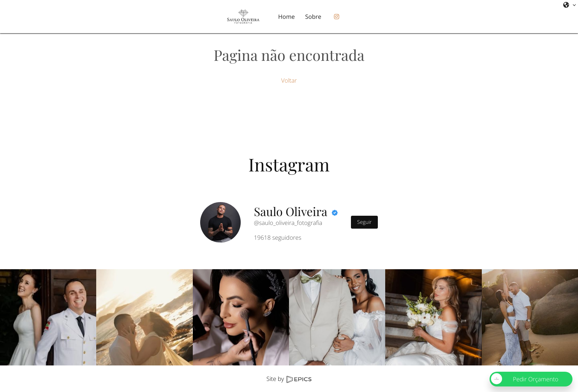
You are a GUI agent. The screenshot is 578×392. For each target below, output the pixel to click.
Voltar (289, 80)
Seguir (364, 222)
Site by (289, 379)
